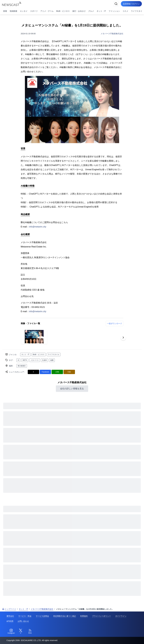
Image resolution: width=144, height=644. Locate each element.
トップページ (9, 609)
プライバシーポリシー (101, 616)
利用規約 (84, 616)
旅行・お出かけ (79, 11)
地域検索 (13, 11)
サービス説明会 (42, 616)
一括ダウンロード (115, 323)
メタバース (35, 360)
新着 (5, 11)
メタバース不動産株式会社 (112, 34)
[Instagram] (11, 631)
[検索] (116, 4)
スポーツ (34, 11)
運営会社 (10, 616)
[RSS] (30, 631)
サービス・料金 (25, 616)
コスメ (125, 11)
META (25, 360)
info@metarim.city (38, 227)
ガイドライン (121, 616)
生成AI (44, 360)
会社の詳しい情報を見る (72, 389)
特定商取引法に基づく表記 (65, 616)
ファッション (114, 11)
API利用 (10, 621)
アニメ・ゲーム (47, 11)
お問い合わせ (23, 621)
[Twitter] (21, 631)
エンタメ (24, 11)
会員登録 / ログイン (131, 4)
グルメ (91, 11)
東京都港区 (22, 366)
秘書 (52, 360)
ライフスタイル (54, 355)
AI (18, 360)
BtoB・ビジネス (63, 11)
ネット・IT (101, 11)
